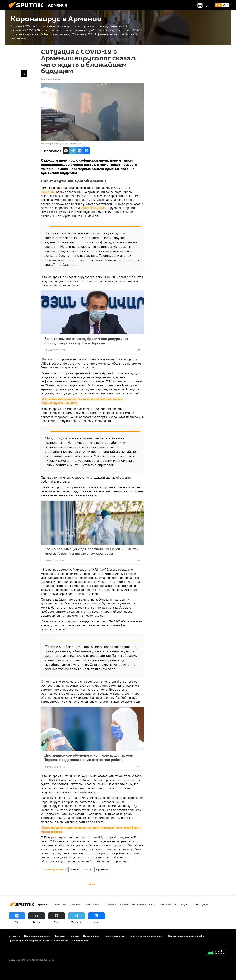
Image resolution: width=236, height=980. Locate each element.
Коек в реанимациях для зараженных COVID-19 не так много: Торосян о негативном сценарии (91, 551)
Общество (75, 869)
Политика (109, 904)
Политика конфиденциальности (146, 936)
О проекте (14, 936)
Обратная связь (81, 941)
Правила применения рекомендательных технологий (38, 941)
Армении (48, 192)
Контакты (60, 936)
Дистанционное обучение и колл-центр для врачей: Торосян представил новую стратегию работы (89, 757)
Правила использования (38, 936)
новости (60, 904)
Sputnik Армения (93, 208)
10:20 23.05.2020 (51, 79)
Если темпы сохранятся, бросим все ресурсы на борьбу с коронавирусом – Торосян (86, 341)
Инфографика (169, 904)
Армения (88, 869)
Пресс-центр (201, 904)
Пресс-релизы (91, 936)
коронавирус (102, 869)
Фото (153, 904)
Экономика (92, 904)
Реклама (74, 936)
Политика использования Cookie (186, 936)
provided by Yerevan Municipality (65, 144)
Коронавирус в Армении (54, 869)
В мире (124, 904)
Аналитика (139, 904)
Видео (185, 904)
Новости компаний (114, 936)
